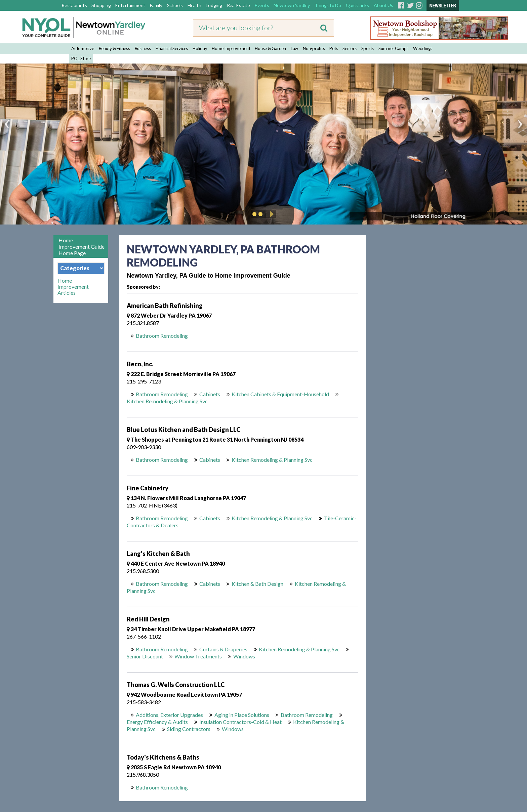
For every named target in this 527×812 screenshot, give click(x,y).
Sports (368, 48)
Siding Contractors (189, 729)
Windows (244, 656)
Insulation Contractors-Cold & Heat (240, 722)
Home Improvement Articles (73, 287)
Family (156, 5)
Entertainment (130, 5)
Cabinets (210, 394)
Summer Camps (393, 48)
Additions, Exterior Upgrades (169, 715)
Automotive (83, 48)
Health (194, 5)
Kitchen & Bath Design (257, 584)
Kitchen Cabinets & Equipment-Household (280, 394)
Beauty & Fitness (114, 48)
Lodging (214, 5)
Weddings (423, 48)
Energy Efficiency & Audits (157, 722)
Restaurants (74, 5)
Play (271, 214)
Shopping (101, 5)
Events (262, 5)
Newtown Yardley (292, 5)
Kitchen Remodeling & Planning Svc (167, 401)
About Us (383, 5)
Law (294, 48)
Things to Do (328, 5)
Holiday (200, 48)
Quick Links (357, 5)
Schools (175, 5)
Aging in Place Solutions (242, 715)
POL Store (81, 58)
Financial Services (172, 48)
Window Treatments (198, 656)
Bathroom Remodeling (162, 336)
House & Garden (270, 48)
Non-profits (314, 48)
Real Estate (238, 5)
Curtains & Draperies (223, 649)
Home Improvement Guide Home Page (82, 247)
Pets (334, 48)
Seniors (349, 48)
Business (143, 48)
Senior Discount (145, 656)
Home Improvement (231, 48)
